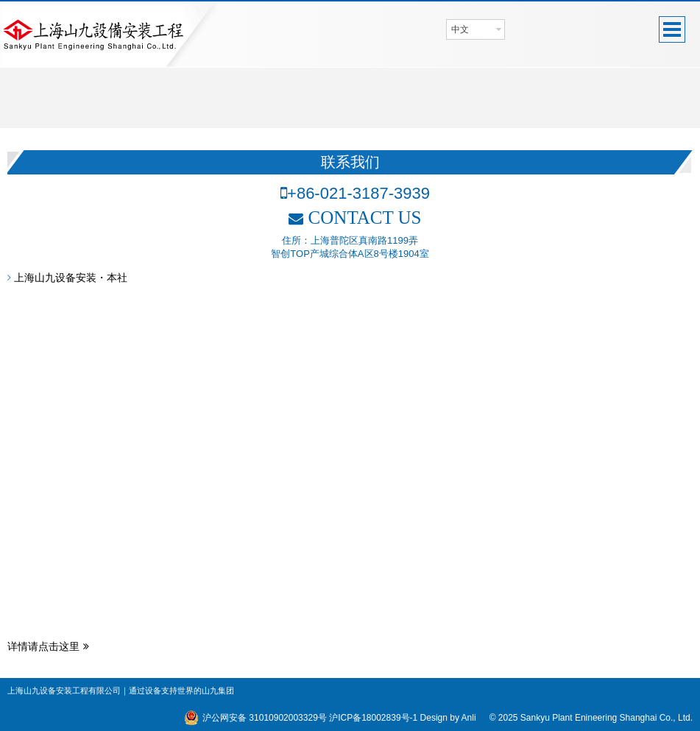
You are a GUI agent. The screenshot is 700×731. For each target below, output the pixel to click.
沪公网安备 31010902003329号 (265, 718)
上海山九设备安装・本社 (67, 278)
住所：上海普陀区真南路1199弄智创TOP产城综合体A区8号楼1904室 (350, 247)
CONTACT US (355, 218)
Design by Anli (448, 718)
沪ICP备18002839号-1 (373, 718)
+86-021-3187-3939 (355, 193)
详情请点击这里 (48, 646)
